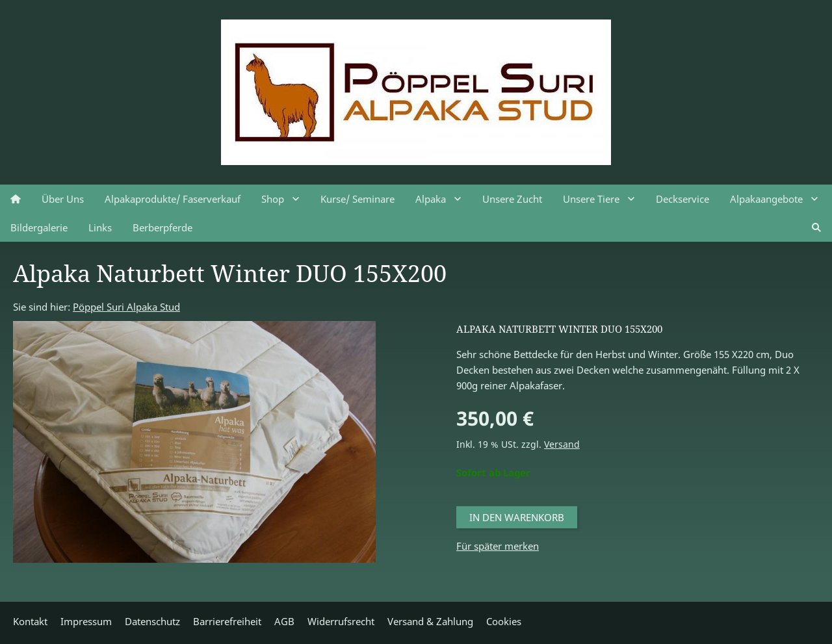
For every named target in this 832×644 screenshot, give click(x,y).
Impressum (86, 621)
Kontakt (30, 621)
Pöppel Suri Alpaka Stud (126, 307)
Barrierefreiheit (227, 621)
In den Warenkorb (517, 517)
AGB (284, 621)
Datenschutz (152, 621)
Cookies (504, 621)
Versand (562, 444)
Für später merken (498, 546)
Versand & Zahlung (430, 621)
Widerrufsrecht (341, 621)
